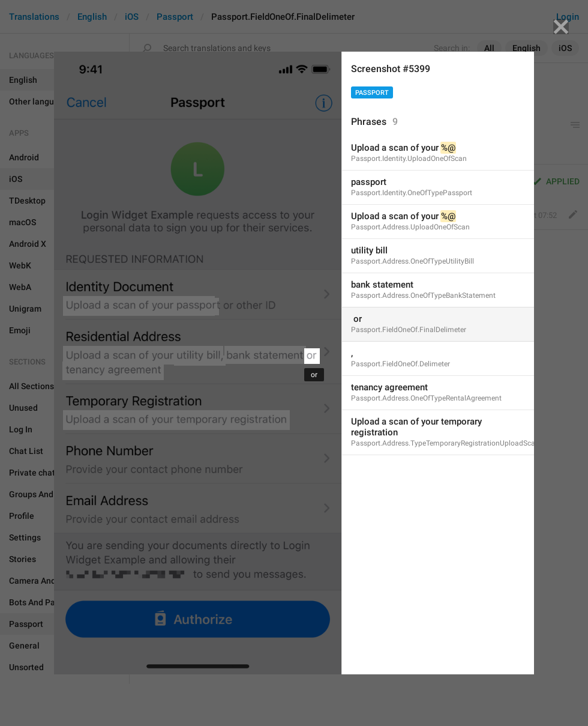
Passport (372, 93)
